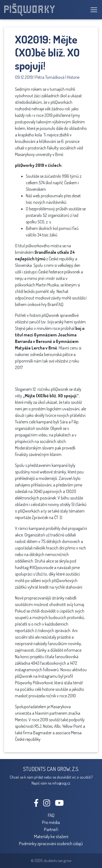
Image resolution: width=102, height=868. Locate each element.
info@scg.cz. (61, 783)
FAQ (51, 815)
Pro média (51, 822)
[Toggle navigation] (92, 10)
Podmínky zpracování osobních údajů (51, 843)
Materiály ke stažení (51, 836)
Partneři (51, 829)
